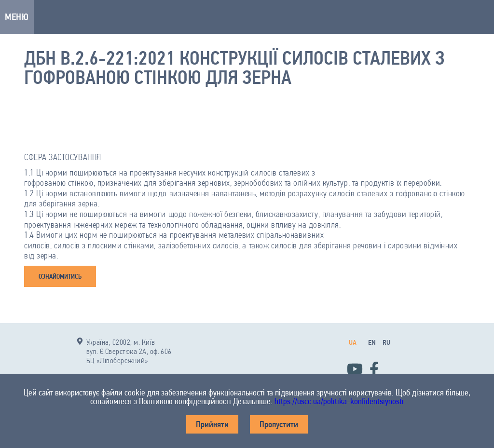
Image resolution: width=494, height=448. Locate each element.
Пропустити (279, 424)
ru (386, 342)
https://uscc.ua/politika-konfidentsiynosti (339, 401)
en (372, 342)
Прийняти (212, 424)
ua (353, 342)
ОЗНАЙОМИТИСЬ (60, 276)
